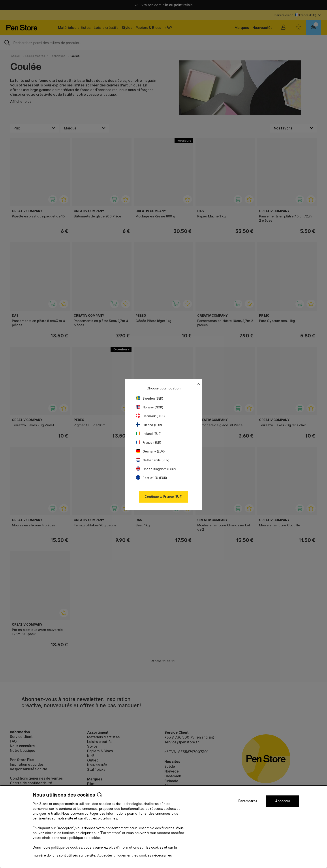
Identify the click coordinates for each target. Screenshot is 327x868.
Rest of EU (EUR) (151, 478)
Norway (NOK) (150, 407)
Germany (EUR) (150, 451)
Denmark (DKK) (150, 416)
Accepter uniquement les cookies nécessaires (135, 855)
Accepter (283, 801)
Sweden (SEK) (150, 398)
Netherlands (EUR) (153, 460)
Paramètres (248, 801)
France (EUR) (149, 442)
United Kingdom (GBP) (156, 469)
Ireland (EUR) (149, 434)
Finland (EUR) (149, 425)
